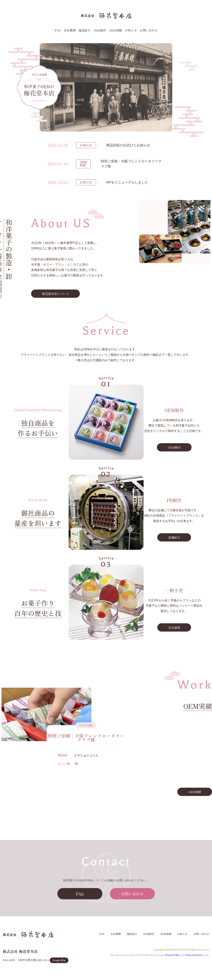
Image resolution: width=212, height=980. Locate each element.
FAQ (80, 894)
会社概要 (70, 30)
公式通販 (174, 627)
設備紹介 (174, 537)
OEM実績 (116, 30)
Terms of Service (194, 955)
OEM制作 (100, 30)
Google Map (59, 960)
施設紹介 (85, 30)
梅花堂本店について (55, 294)
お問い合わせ (149, 30)
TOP (58, 30)
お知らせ (131, 30)
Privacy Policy (173, 955)
